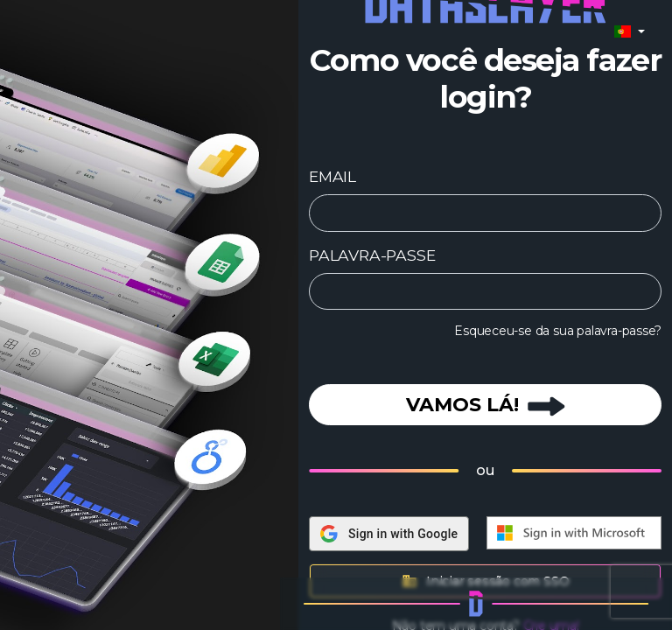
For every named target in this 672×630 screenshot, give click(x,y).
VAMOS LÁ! (486, 405)
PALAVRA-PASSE (372, 255)
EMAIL (332, 176)
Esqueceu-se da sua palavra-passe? (558, 331)
